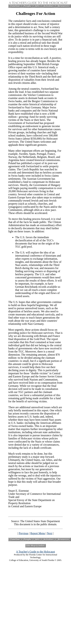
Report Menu (38, 533)
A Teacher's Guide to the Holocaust (35, 552)
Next (50, 533)
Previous (24, 533)
